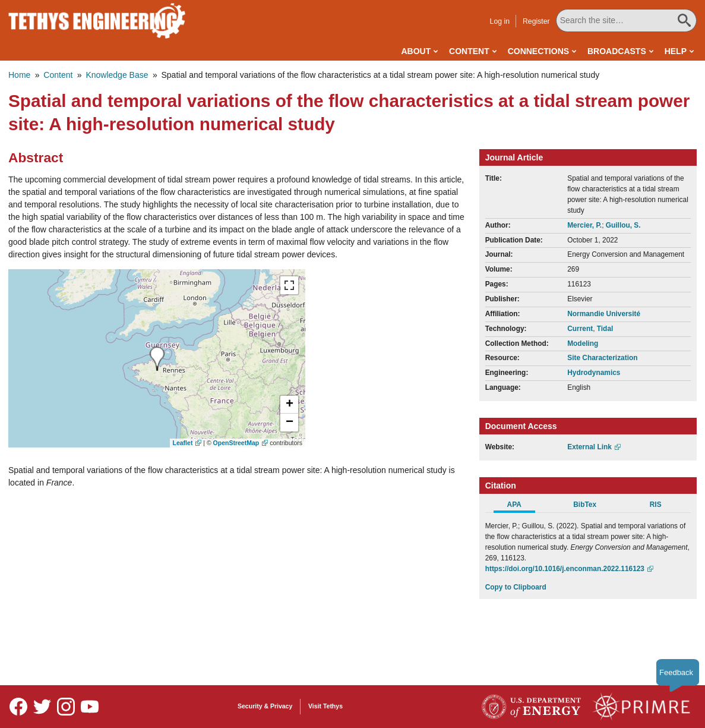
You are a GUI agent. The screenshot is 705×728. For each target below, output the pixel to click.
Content (469, 51)
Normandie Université (604, 314)
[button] (289, 405)
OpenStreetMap (236, 443)
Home (19, 75)
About (416, 51)
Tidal (605, 329)
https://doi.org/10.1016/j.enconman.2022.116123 (565, 569)
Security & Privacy (265, 706)
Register (536, 21)
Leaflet (183, 443)
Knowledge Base (117, 75)
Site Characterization (602, 358)
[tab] (521, 506)
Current (580, 329)
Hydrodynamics (594, 373)
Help (676, 51)
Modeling (583, 343)
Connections (538, 51)
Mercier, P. (584, 225)
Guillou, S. (623, 225)
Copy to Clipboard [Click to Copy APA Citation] (516, 587)
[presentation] (157, 359)
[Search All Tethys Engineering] (626, 21)
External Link (589, 447)
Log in (500, 21)
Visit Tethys (325, 706)
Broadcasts (617, 51)
